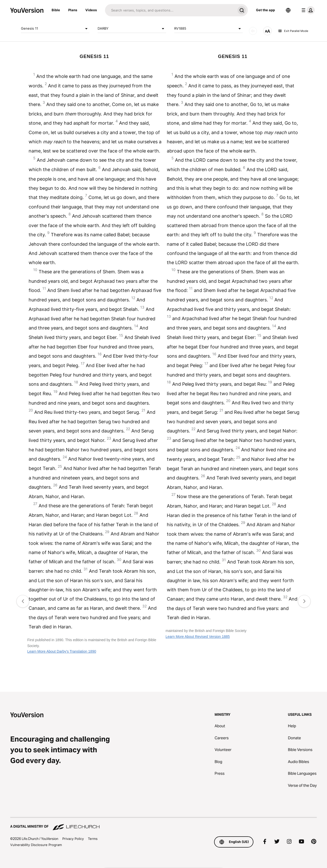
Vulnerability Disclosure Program (36, 845)
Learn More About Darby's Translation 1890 (62, 651)
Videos (91, 10)
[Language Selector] (288, 10)
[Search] (170, 10)
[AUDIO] (253, 31)
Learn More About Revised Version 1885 (198, 637)
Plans (73, 10)
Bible (56, 10)
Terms (93, 839)
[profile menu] (307, 10)
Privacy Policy (73, 839)
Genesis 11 (55, 29)
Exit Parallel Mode (293, 31)
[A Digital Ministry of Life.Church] (163, 824)
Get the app (265, 10)
